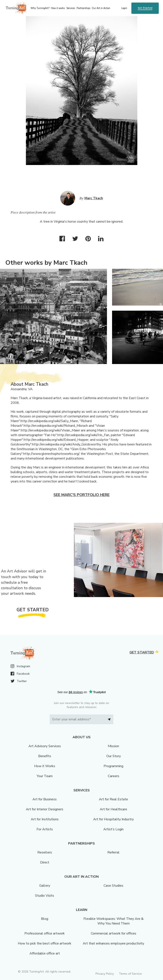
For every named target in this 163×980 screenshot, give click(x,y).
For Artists (45, 829)
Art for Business (45, 799)
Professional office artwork (45, 933)
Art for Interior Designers (45, 809)
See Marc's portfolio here (81, 495)
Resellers (45, 852)
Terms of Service (130, 974)
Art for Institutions (45, 819)
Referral (113, 852)
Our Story (114, 756)
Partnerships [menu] (83, 8)
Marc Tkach (94, 198)
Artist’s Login (113, 829)
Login (124, 8)
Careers (114, 776)
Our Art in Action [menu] (101, 8)
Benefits (45, 756)
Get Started (145, 8)
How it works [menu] (58, 8)
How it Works (45, 766)
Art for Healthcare (113, 809)
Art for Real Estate (113, 799)
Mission (113, 746)
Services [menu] (71, 8)
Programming (113, 766)
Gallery (45, 886)
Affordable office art (45, 953)
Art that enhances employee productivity (113, 943)
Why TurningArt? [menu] (40, 8)
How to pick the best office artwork (45, 943)
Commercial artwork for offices (114, 933)
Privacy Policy (105, 974)
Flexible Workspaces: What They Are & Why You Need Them (113, 921)
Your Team (45, 776)
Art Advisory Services (45, 746)
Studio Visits (45, 896)
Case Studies (113, 886)
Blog (45, 919)
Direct (45, 862)
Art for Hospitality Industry (113, 819)
